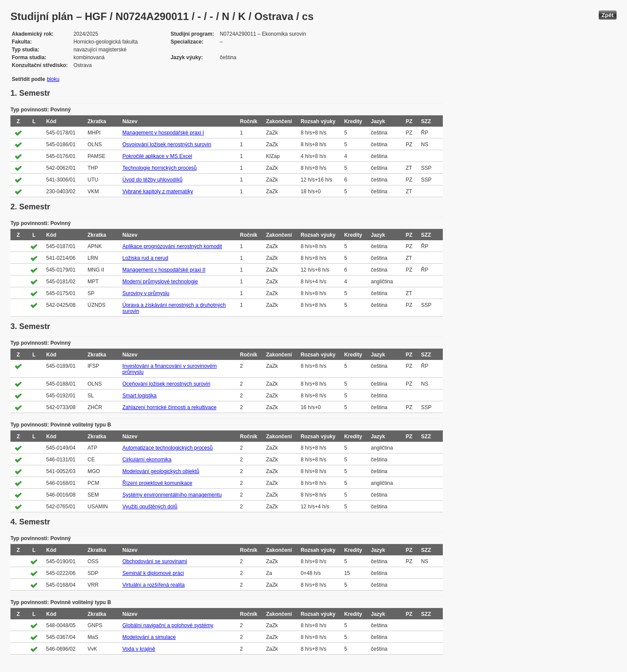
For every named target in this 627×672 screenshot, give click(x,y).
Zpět (608, 15)
